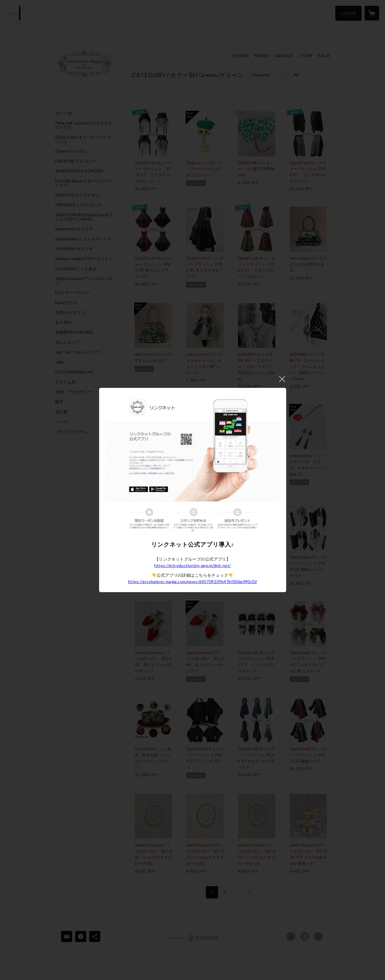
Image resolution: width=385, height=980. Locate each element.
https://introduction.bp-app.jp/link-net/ (193, 565)
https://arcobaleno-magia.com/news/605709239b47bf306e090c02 (193, 581)
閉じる (282, 379)
